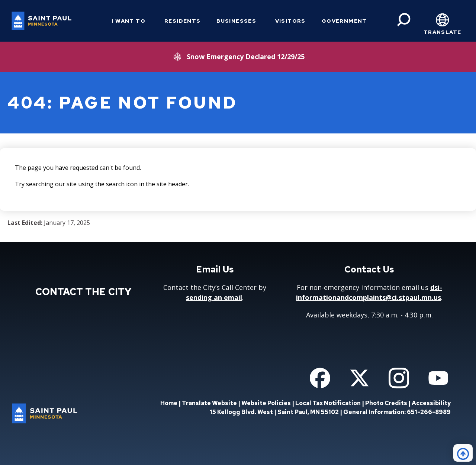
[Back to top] (463, 453)
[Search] (404, 20)
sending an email (214, 297)
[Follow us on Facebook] (320, 378)
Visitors (290, 21)
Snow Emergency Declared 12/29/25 (246, 56)
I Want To (128, 21)
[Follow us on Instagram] (399, 378)
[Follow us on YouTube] (438, 378)
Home (169, 403)
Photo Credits (386, 403)
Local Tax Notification (328, 403)
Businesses (236, 21)
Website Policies (266, 403)
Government (344, 21)
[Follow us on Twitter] (359, 378)
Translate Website (209, 403)
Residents (183, 21)
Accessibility (431, 403)
